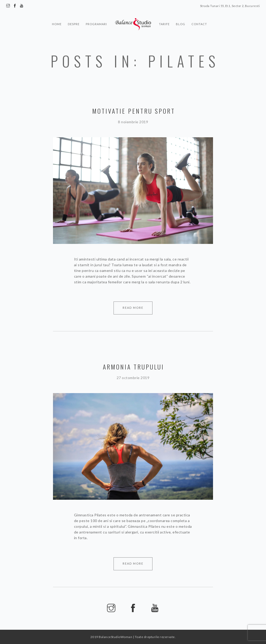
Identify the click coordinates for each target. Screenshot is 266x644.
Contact (199, 24)
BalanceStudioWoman (115, 637)
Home (57, 24)
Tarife (164, 24)
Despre (74, 24)
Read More (133, 308)
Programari (96, 24)
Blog (181, 24)
